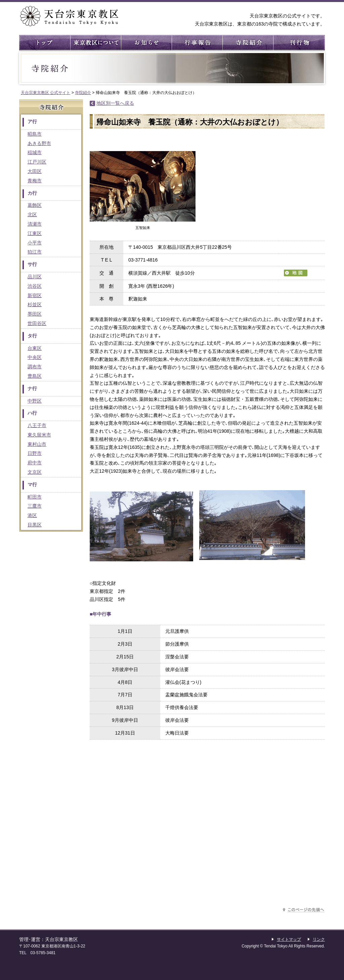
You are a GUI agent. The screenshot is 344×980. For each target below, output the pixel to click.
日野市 (35, 453)
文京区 (35, 472)
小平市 (35, 243)
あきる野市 (39, 143)
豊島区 (35, 376)
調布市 (35, 367)
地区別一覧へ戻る (115, 103)
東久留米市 (39, 435)
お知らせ (146, 43)
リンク (319, 939)
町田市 (35, 497)
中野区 (35, 401)
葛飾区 (35, 205)
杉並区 (35, 305)
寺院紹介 (247, 43)
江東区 (35, 233)
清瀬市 (35, 224)
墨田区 (35, 314)
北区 (32, 215)
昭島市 (35, 134)
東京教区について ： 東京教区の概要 (95, 43)
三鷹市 (35, 506)
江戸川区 (37, 162)
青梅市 (35, 181)
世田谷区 (37, 323)
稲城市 (35, 152)
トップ (45, 43)
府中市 (35, 463)
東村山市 (37, 444)
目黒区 (35, 525)
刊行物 (298, 43)
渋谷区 (35, 286)
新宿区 (35, 295)
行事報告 (197, 43)
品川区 (35, 277)
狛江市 (35, 252)
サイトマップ (289, 939)
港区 (32, 515)
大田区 (35, 171)
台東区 (35, 348)
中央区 (35, 357)
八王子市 (37, 425)
